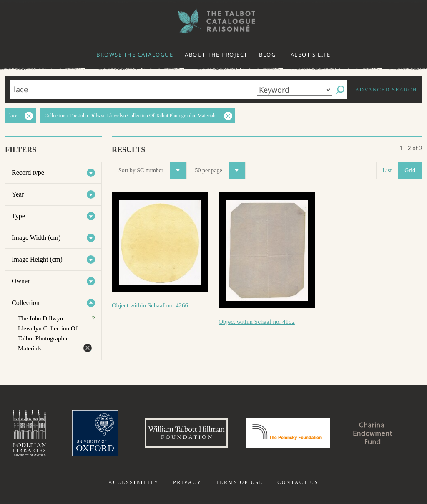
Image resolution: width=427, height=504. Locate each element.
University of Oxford (95, 433)
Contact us (298, 482)
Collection (26, 303)
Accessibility (134, 482)
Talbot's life (309, 55)
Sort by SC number (152, 171)
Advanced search (386, 89)
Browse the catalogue (135, 55)
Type (18, 216)
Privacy (187, 482)
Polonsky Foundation (288, 433)
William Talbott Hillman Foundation (186, 433)
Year (18, 194)
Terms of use (239, 482)
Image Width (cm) (36, 238)
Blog (267, 55)
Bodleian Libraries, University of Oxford (29, 433)
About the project (216, 55)
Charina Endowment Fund (373, 433)
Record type (28, 173)
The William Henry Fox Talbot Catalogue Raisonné (213, 21)
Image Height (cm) (37, 259)
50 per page (220, 171)
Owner (21, 281)
